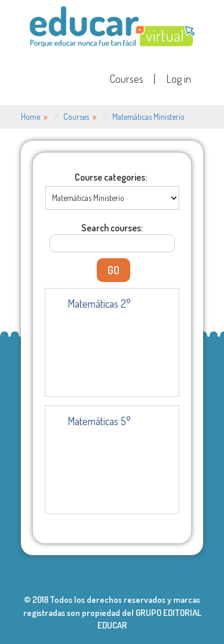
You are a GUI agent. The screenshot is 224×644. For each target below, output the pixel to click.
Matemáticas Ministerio (148, 117)
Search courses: (112, 228)
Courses (127, 79)
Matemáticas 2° (99, 304)
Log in (179, 79)
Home (30, 117)
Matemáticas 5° (99, 421)
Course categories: (111, 177)
